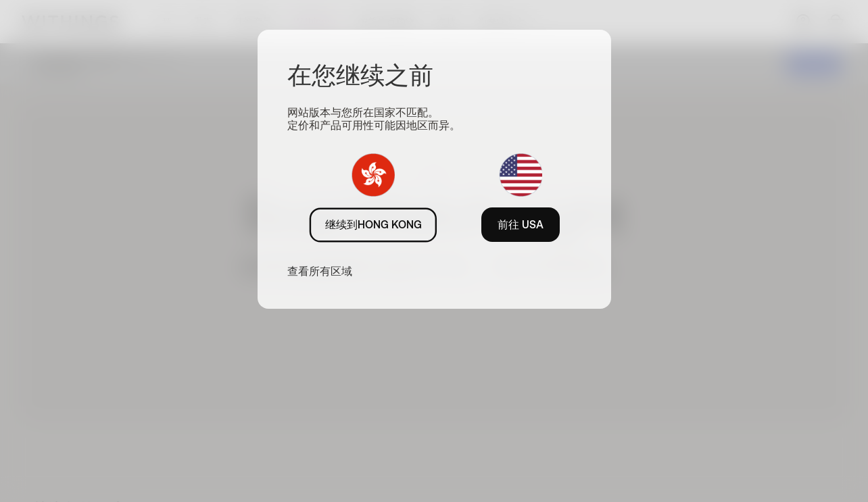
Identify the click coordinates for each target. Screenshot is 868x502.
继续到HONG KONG (373, 224)
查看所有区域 (320, 271)
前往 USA (521, 224)
